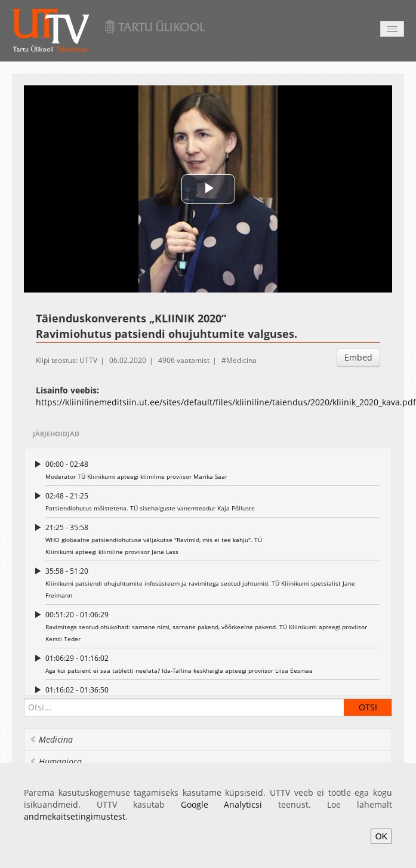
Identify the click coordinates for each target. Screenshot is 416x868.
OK (381, 836)
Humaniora (56, 761)
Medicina (241, 360)
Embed (358, 357)
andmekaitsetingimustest (75, 816)
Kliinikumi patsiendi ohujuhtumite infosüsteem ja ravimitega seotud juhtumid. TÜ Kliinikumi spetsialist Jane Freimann (212, 582)
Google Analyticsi (222, 804)
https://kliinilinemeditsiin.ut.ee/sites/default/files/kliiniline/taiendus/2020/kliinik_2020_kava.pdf (226, 402)
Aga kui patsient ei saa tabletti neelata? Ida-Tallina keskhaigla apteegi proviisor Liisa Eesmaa (212, 664)
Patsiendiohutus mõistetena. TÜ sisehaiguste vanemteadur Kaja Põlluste (212, 501)
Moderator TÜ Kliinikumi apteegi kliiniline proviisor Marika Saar (212, 470)
